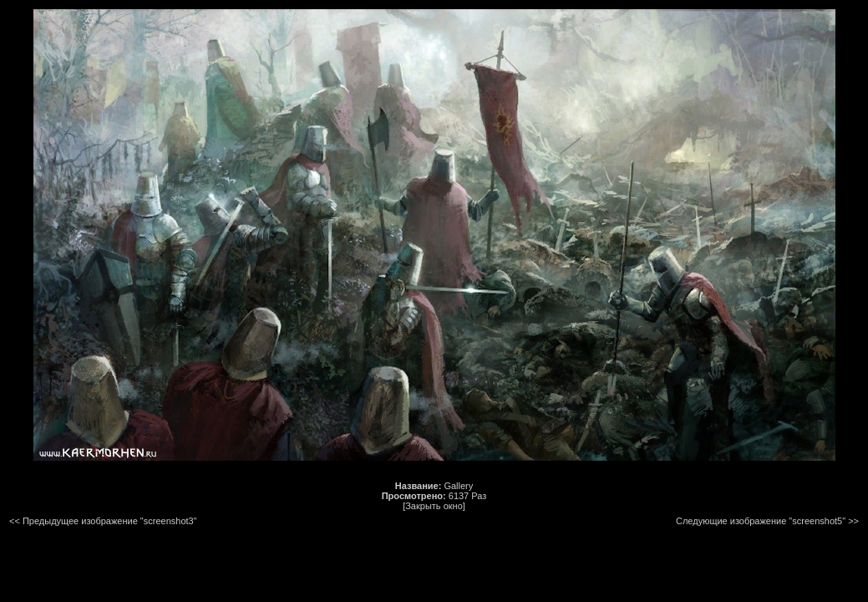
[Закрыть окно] (434, 506)
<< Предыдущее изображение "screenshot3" (103, 521)
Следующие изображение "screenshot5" (761, 521)
